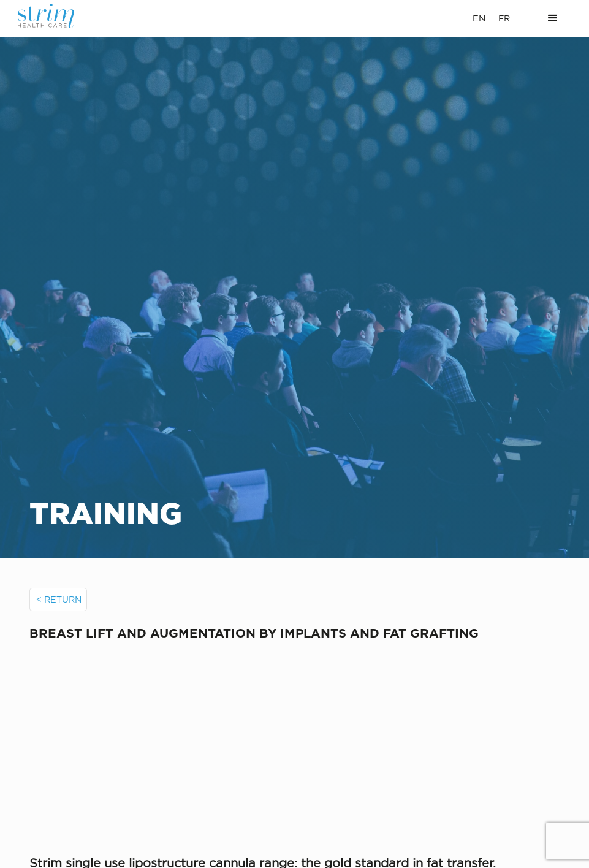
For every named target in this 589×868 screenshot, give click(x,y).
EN (479, 18)
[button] (553, 18)
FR (504, 18)
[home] (59, 16)
